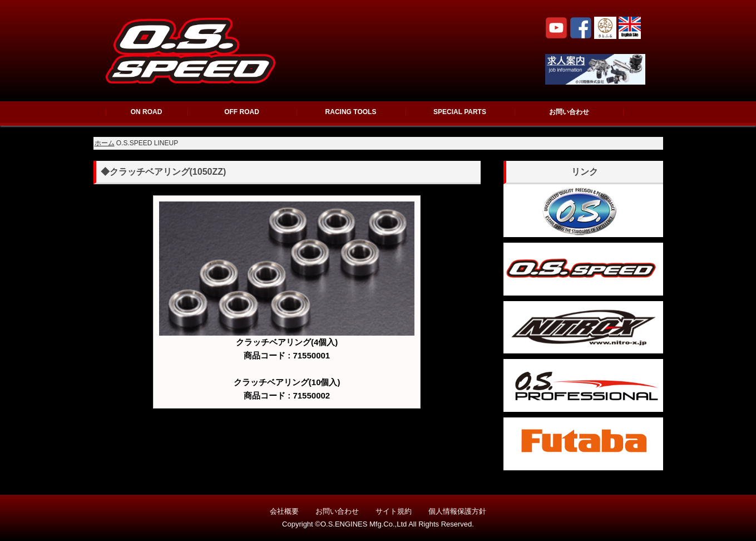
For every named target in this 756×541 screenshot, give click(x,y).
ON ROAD (147, 112)
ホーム (105, 143)
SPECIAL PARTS (460, 112)
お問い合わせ (569, 112)
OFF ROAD (242, 112)
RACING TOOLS (351, 112)
